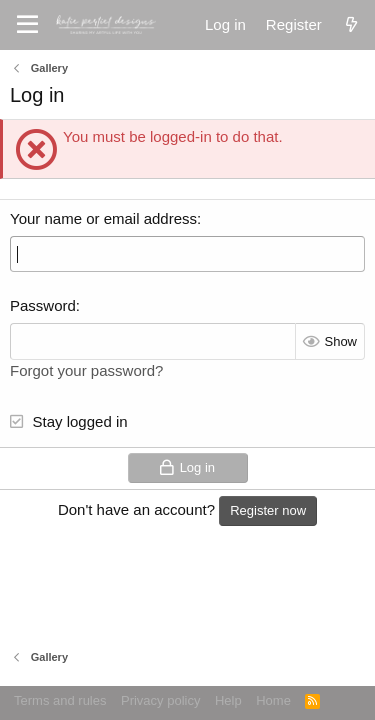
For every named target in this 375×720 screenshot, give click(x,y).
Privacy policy (160, 700)
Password (43, 305)
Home (273, 700)
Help (228, 700)
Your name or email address (103, 218)
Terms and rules (60, 700)
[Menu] (27, 25)
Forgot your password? (86, 370)
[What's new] (351, 24)
